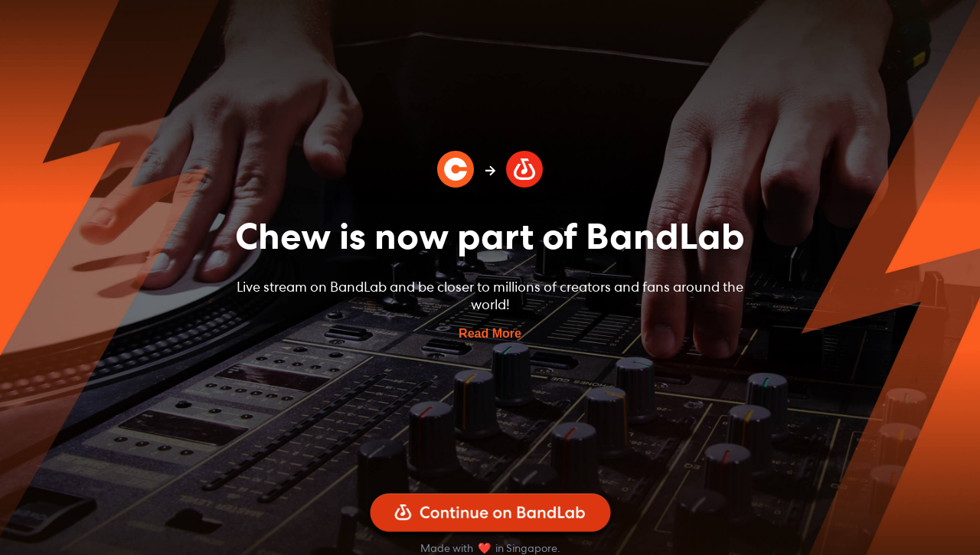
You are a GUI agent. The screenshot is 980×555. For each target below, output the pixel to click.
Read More (490, 333)
